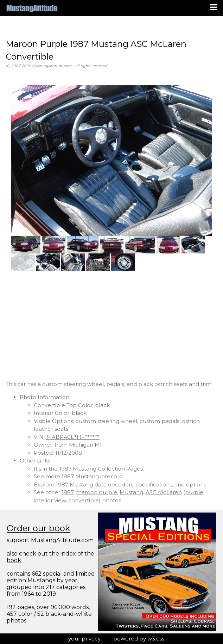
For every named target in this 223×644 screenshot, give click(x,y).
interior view (50, 500)
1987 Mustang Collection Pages (101, 469)
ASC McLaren (164, 492)
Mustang (131, 492)
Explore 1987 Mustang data (70, 484)
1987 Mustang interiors (92, 476)
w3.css (156, 639)
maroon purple (97, 492)
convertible (84, 500)
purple (194, 492)
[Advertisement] (111, 326)
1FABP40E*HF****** (73, 437)
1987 (68, 492)
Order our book (38, 528)
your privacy (84, 639)
